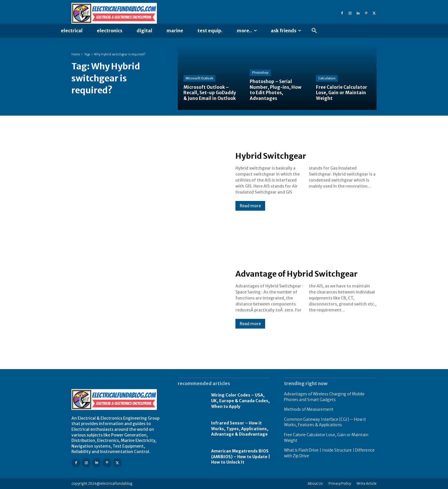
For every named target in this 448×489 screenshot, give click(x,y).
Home (76, 54)
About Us (315, 483)
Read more (250, 206)
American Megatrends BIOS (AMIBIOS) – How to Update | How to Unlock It (241, 457)
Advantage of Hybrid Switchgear (303, 273)
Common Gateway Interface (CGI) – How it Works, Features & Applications (325, 422)
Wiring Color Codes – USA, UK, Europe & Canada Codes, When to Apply (240, 401)
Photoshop (260, 73)
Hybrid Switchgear (274, 156)
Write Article (367, 483)
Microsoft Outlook (199, 79)
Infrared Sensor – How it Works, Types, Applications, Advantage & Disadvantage (240, 429)
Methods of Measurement (309, 409)
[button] (314, 31)
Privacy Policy (340, 483)
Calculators (327, 79)
